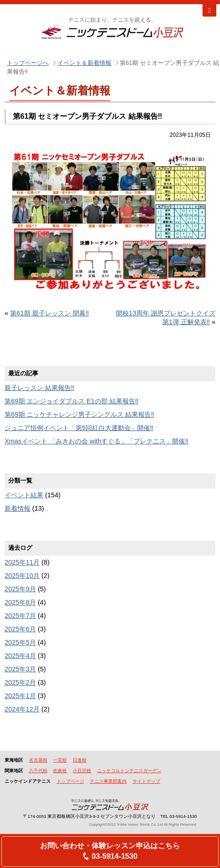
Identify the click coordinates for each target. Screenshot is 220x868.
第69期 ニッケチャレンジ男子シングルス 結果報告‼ (79, 414)
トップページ (70, 781)
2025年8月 (20, 602)
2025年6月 (20, 629)
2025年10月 (22, 576)
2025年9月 (20, 589)
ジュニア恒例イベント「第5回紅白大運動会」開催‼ (79, 428)
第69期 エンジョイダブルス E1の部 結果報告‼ (72, 401)
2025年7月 (20, 616)
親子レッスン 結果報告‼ (39, 388)
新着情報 (17, 508)
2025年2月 (20, 682)
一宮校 (60, 760)
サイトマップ (146, 781)
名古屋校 (38, 760)
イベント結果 (24, 495)
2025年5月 (20, 642)
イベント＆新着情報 (84, 63)
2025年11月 (22, 562)
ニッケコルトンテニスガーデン (129, 771)
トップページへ (28, 63)
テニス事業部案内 (108, 781)
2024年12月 (22, 709)
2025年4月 (20, 656)
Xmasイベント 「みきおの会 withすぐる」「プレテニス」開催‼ (97, 441)
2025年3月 (20, 669)
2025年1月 (20, 696)
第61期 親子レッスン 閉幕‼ (49, 313)
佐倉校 (60, 771)
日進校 (80, 760)
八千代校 (38, 771)
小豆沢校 (82, 771)
